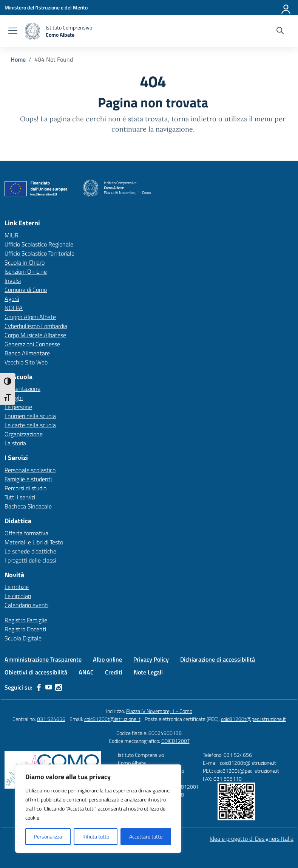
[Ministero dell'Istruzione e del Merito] (46, 7)
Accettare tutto (146, 836)
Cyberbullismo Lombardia (36, 326)
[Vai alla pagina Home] (18, 59)
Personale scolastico (30, 470)
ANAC (86, 672)
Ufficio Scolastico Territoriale (39, 253)
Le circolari (18, 596)
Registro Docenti (25, 629)
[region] (98, 809)
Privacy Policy (151, 659)
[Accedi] (286, 8)
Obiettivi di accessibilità (36, 672)
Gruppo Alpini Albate (30, 317)
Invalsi (13, 281)
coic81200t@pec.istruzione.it (253, 719)
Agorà (12, 299)
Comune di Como (26, 290)
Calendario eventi (26, 605)
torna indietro (194, 119)
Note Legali (148, 672)
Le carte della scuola (30, 425)
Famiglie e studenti (28, 479)
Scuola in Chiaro (25, 262)
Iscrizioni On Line (26, 271)
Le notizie (17, 587)
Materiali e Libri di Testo (34, 542)
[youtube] (49, 687)
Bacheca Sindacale (28, 506)
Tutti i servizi (20, 497)
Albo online (107, 659)
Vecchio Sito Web (26, 362)
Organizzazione (24, 434)
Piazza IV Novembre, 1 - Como (159, 711)
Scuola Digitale (23, 638)
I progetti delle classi (30, 560)
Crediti (114, 672)
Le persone (18, 407)
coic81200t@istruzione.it (112, 719)
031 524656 (51, 719)
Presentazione (22, 389)
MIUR (12, 235)
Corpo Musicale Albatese (35, 335)
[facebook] (39, 687)
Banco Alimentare (27, 353)
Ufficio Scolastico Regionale (39, 244)
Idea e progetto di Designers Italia (252, 839)
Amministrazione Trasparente (43, 659)
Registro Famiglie (26, 620)
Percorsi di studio (25, 488)
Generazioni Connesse (32, 344)
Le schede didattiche (30, 551)
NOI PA (14, 308)
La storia (15, 443)
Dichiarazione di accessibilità (218, 659)
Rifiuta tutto (96, 836)
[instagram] (59, 687)
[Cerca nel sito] (280, 31)
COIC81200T (175, 741)
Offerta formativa (26, 533)
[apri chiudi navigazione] (13, 31)
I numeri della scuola (30, 416)
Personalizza (48, 836)
